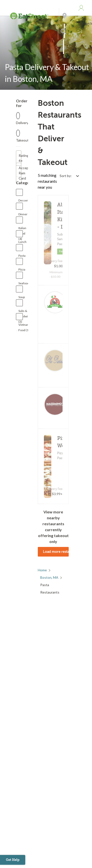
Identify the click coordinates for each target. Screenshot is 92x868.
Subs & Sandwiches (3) (26, 312)
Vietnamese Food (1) (26, 326)
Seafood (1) (24, 284)
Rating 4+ (20, 158)
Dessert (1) (24, 202)
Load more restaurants (56, 552)
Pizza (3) (22, 271)
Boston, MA (49, 577)
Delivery (22, 123)
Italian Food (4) (22, 229)
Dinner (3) (23, 215)
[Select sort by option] (69, 176)
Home (42, 570)
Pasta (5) (22, 257)
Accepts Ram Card (20, 173)
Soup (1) (22, 298)
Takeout (22, 140)
